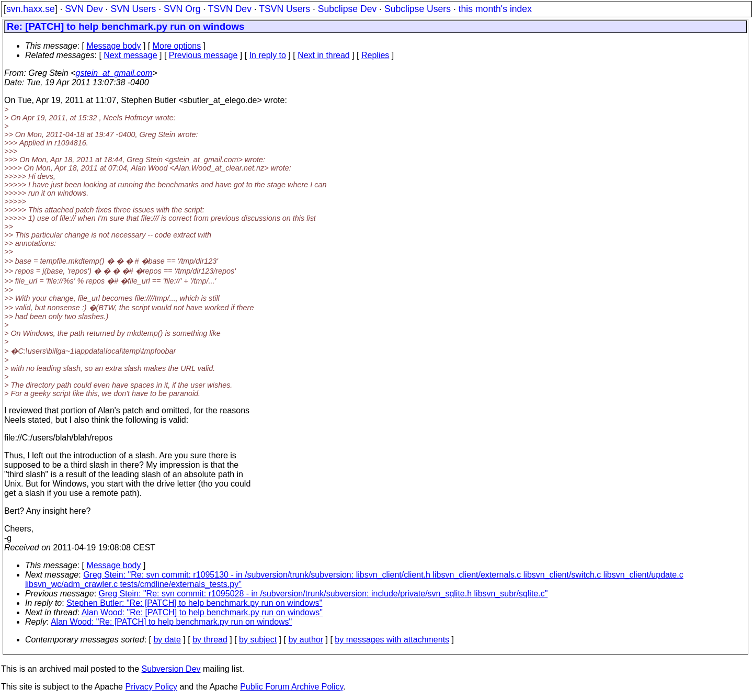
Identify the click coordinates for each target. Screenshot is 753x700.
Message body (113, 46)
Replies (375, 55)
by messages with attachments (392, 640)
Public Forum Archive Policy (292, 687)
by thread (210, 640)
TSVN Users (284, 9)
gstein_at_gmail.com (114, 73)
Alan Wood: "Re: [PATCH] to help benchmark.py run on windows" (202, 612)
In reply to (268, 55)
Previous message (203, 55)
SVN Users (133, 9)
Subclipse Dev (347, 9)
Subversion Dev (171, 669)
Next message (130, 55)
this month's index (495, 9)
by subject (258, 640)
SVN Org (182, 9)
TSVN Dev (230, 9)
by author (306, 640)
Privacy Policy (151, 687)
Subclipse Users (418, 9)
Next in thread (324, 55)
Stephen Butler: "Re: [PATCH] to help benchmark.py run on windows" (194, 603)
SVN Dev (84, 9)
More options (177, 46)
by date (167, 640)
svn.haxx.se (31, 9)
